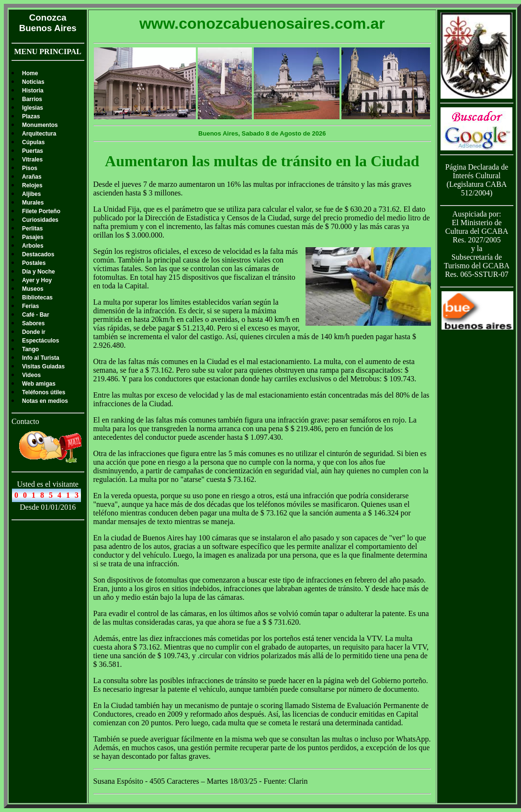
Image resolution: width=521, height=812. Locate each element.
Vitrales (32, 160)
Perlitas (32, 229)
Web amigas (39, 384)
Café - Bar (36, 315)
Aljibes (31, 194)
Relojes (32, 185)
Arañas (32, 177)
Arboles (33, 246)
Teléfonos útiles (44, 392)
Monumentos (40, 125)
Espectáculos (40, 341)
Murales (33, 203)
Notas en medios (45, 401)
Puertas (33, 151)
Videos (31, 375)
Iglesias (33, 108)
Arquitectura (39, 134)
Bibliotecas (37, 297)
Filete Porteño (41, 211)
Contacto (25, 421)
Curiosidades (40, 220)
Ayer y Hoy (37, 280)
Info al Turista (41, 358)
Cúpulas (33, 142)
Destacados (38, 254)
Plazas (31, 116)
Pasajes (33, 237)
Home (30, 73)
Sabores (33, 323)
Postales (34, 263)
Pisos (30, 168)
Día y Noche (39, 272)
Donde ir (34, 332)
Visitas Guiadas (43, 366)
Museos (33, 289)
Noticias (33, 82)
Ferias (30, 306)
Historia (33, 91)
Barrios (32, 99)
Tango (30, 349)
